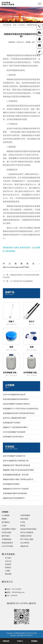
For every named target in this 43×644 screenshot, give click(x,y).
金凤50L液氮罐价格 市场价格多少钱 (16, 461)
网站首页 (6, 641)
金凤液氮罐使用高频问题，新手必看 (16, 475)
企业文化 (8, 561)
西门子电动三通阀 (27, 539)
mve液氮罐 (6, 515)
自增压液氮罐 (25, 515)
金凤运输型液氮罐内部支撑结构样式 (16, 399)
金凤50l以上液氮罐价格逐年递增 (14, 418)
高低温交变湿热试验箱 (28, 529)
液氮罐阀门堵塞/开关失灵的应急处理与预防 (18, 470)
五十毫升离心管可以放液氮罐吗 (21, 281)
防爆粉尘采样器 (26, 536)
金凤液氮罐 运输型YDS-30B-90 (11, 373)
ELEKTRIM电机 (7, 546)
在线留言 (8, 564)
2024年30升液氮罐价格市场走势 (14, 395)
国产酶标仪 (6, 522)
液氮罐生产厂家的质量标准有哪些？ (16, 427)
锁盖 (11, 347)
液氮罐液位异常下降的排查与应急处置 (17, 465)
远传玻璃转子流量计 (9, 529)
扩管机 (23, 522)
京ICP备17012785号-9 (25, 635)
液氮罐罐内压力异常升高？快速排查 (16, 489)
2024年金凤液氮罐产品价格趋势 (14, 432)
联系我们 (8, 568)
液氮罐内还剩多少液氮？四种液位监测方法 (18, 479)
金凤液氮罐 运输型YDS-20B (32, 373)
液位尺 (32, 321)
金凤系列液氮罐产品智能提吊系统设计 (17, 404)
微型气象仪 (6, 536)
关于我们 (8, 558)
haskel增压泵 (25, 543)
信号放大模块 (7, 532)
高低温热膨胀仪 (7, 543)
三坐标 (4, 526)
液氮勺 (11, 321)
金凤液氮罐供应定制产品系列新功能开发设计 (19, 413)
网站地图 (8, 574)
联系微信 (34, 641)
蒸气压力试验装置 (27, 532)
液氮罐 (4, 519)
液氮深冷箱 (24, 546)
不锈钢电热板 (7, 539)
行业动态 (22, 25)
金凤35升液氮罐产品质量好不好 (14, 456)
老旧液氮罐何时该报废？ (12, 484)
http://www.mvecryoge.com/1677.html (16, 267)
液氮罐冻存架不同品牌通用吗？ (14, 498)
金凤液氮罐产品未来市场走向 (13, 437)
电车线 (23, 526)
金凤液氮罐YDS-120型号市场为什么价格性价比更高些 (22, 409)
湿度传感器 (24, 519)
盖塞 (32, 347)
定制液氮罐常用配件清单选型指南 (15, 493)
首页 (15, 25)
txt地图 (7, 571)
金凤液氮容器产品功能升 (12, 423)
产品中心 (19, 641)
